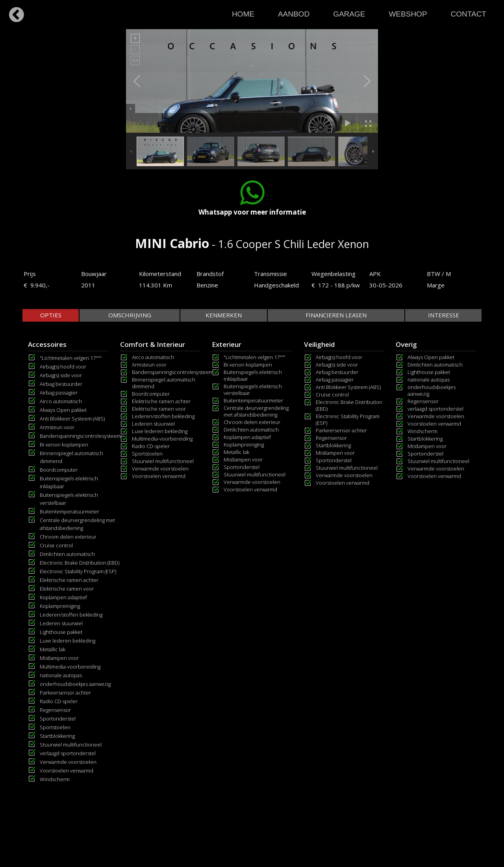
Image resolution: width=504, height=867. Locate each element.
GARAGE (349, 14)
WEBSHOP (408, 14)
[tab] (51, 315)
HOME (243, 14)
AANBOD (294, 14)
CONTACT (469, 14)
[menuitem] (243, 12)
